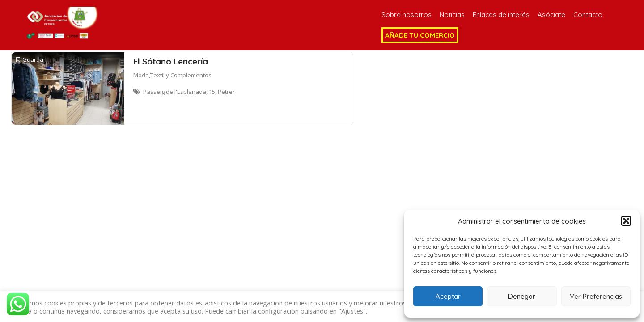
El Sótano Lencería (171, 61)
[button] (626, 221)
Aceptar (448, 296)
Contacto (588, 15)
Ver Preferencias (596, 296)
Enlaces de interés (501, 15)
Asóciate (551, 15)
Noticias (452, 15)
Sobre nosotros (407, 15)
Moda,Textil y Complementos (172, 75)
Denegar (522, 296)
